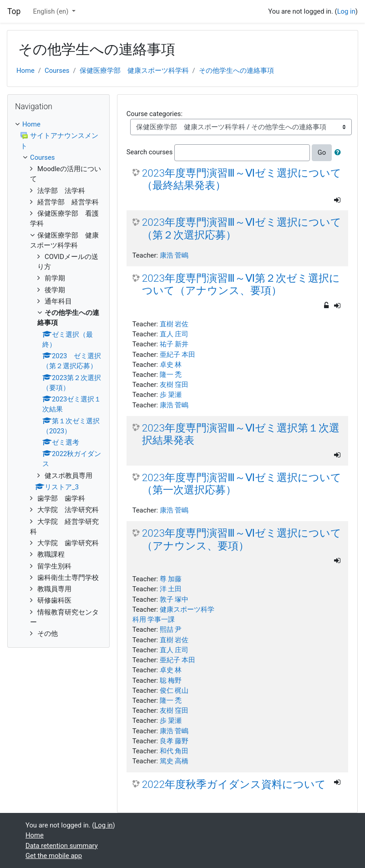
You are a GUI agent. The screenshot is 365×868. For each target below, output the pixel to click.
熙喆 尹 (171, 629)
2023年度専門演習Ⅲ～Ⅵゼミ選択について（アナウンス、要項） (242, 539)
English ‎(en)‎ (52, 11)
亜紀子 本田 (178, 355)
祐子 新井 (174, 344)
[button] (340, 152)
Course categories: (155, 114)
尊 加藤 (171, 579)
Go (322, 152)
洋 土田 (171, 589)
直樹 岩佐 (174, 324)
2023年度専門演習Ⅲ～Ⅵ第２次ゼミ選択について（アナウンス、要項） (241, 284)
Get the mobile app (54, 856)
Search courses (150, 152)
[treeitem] (58, 124)
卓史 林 (171, 365)
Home (25, 71)
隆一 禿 (171, 375)
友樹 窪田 (174, 385)
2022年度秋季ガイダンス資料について (234, 784)
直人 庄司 (174, 334)
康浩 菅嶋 (174, 255)
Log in (346, 11)
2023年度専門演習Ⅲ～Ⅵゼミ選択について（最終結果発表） (242, 179)
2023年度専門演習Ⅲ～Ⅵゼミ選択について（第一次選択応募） (242, 484)
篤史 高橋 (174, 761)
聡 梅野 (171, 680)
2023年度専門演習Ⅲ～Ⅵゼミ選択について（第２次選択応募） (242, 228)
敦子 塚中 (174, 599)
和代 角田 (174, 751)
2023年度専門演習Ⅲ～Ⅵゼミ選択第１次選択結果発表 (241, 434)
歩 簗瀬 (171, 395)
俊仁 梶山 (174, 690)
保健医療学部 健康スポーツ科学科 (134, 71)
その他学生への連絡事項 (236, 71)
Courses (57, 71)
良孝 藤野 (174, 741)
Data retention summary (62, 846)
